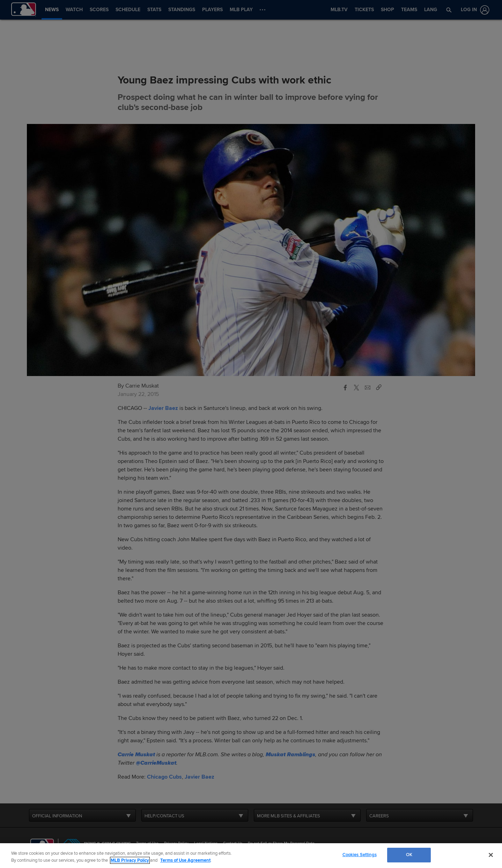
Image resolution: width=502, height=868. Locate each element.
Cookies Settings (360, 855)
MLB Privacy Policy (130, 860)
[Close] (491, 855)
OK (409, 855)
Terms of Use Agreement (185, 860)
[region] (251, 856)
